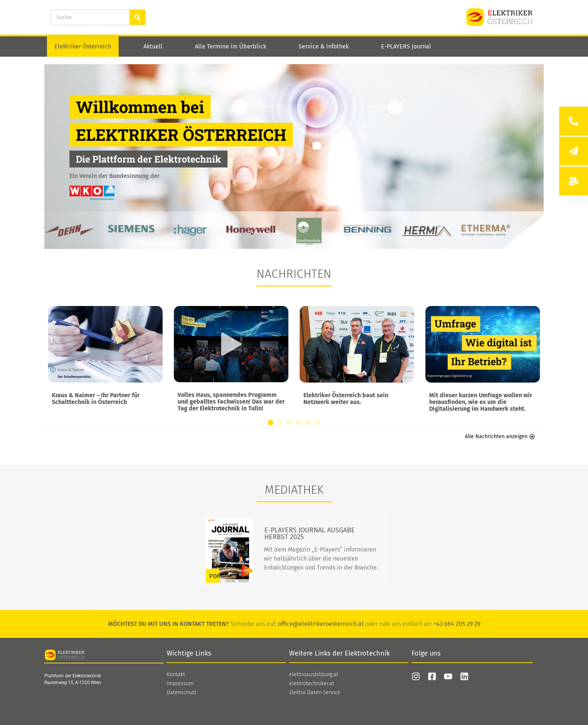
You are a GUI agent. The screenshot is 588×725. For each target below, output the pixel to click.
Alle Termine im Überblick (231, 46)
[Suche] (137, 17)
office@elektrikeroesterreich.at (321, 624)
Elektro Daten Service (315, 693)
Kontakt (176, 675)
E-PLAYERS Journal (406, 46)
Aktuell (153, 46)
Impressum (180, 684)
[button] (271, 423)
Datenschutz (182, 693)
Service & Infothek (324, 46)
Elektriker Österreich (83, 46)
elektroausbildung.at (314, 675)
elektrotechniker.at (312, 684)
